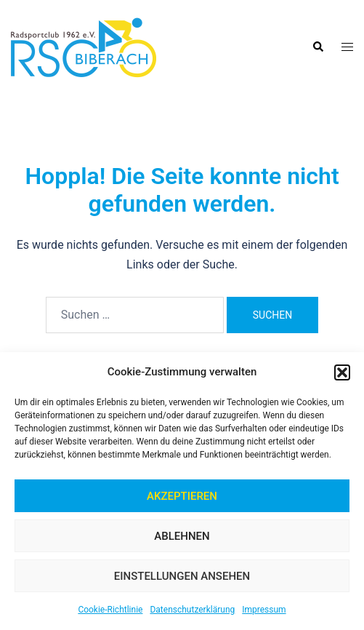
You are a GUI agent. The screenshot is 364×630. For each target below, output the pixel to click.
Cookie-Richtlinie (110, 610)
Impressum (264, 610)
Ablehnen (182, 536)
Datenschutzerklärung (192, 610)
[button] (342, 372)
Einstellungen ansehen (182, 576)
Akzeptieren (182, 496)
